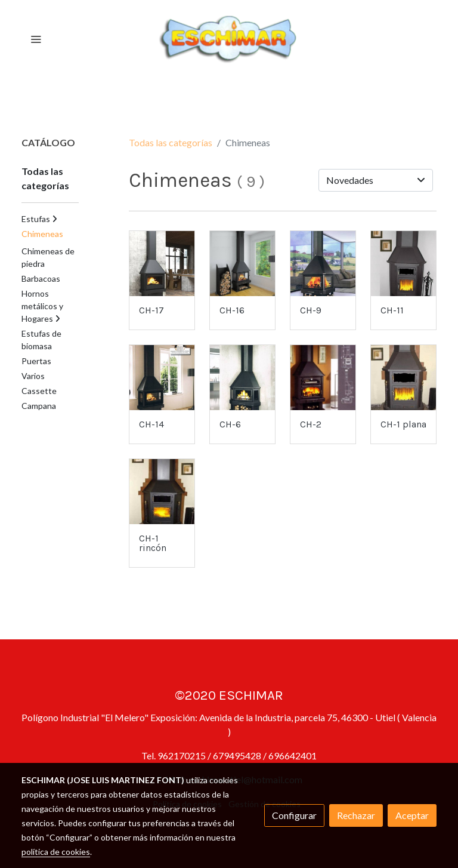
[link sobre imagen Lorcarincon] (242, 378)
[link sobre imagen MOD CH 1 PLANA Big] (403, 378)
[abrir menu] (36, 39)
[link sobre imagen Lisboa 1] (162, 264)
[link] (229, 39)
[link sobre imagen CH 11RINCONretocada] (403, 264)
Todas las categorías (171, 142)
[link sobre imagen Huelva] (323, 264)
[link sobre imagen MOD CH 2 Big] (323, 378)
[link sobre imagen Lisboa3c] (162, 378)
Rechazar (356, 815)
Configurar (294, 815)
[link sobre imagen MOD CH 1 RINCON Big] (162, 492)
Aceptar (412, 815)
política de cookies (56, 852)
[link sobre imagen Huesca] (242, 264)
